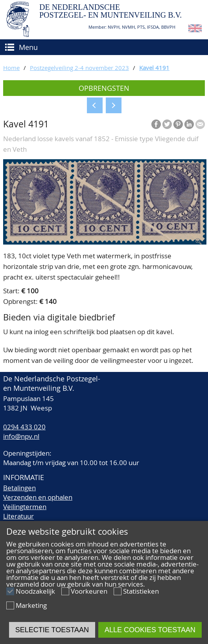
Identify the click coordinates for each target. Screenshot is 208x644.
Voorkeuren (89, 591)
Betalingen (19, 488)
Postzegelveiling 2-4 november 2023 (79, 68)
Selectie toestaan (52, 630)
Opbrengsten (104, 88)
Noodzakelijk (35, 591)
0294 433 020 (24, 427)
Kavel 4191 (154, 68)
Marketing (31, 605)
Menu (28, 47)
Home (11, 68)
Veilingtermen (25, 507)
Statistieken (141, 591)
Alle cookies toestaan (150, 630)
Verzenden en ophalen (38, 497)
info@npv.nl (21, 436)
